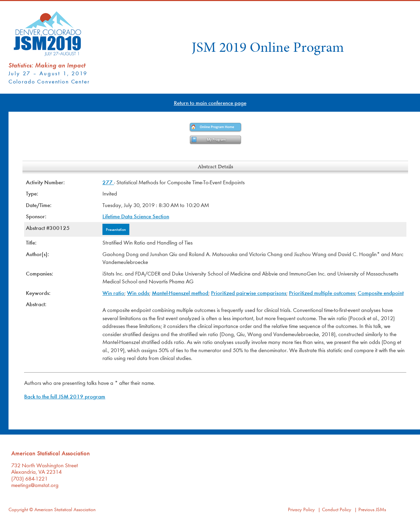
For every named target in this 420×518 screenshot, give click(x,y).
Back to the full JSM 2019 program (65, 396)
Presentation (116, 229)
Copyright (18, 509)
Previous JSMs (372, 509)
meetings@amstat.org (35, 485)
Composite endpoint (381, 293)
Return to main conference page (210, 103)
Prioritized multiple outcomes (322, 293)
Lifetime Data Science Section (136, 216)
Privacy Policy (301, 509)
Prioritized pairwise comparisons (249, 293)
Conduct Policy (337, 509)
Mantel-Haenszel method (180, 293)
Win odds (138, 293)
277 (108, 182)
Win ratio (113, 293)
